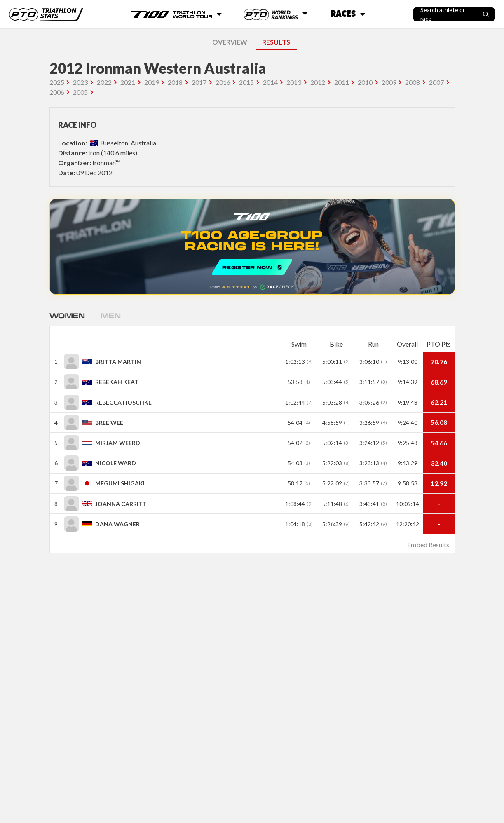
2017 (199, 82)
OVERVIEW (230, 42)
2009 (389, 82)
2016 (223, 82)
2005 (80, 92)
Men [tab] (113, 315)
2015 (246, 82)
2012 (318, 82)
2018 (175, 82)
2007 (436, 82)
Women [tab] (68, 315)
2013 (294, 82)
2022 (104, 82)
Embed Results (428, 545)
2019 (152, 82)
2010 (365, 82)
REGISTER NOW (252, 247)
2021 (128, 82)
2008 (413, 82)
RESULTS (276, 42)
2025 (57, 82)
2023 (80, 82)
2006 (57, 92)
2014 (270, 82)
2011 (342, 82)
